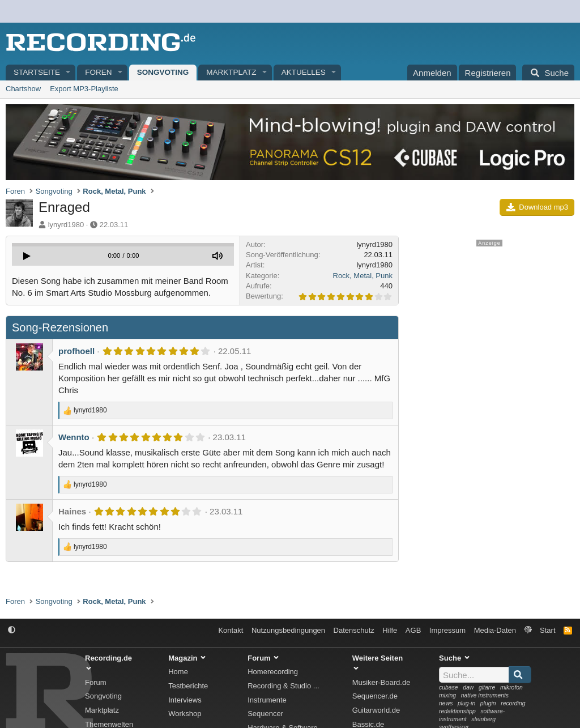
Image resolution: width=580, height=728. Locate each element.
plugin (488, 703)
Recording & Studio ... (283, 686)
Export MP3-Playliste (84, 89)
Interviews (185, 700)
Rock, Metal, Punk (363, 276)
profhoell (76, 351)
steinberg (483, 719)
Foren (98, 72)
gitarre (487, 687)
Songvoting (163, 72)
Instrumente (267, 700)
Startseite (37, 72)
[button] (69, 73)
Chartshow (23, 89)
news (446, 703)
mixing (447, 695)
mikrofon (511, 687)
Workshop (185, 714)
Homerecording (273, 672)
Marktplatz (231, 72)
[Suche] (548, 73)
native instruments (485, 695)
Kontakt (231, 630)
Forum (96, 682)
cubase (449, 687)
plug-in (466, 703)
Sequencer (265, 714)
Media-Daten (495, 630)
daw (468, 687)
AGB (413, 630)
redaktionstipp (457, 711)
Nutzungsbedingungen (288, 630)
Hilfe (390, 630)
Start (547, 630)
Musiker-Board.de (381, 682)
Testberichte (188, 686)
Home (178, 672)
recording (513, 703)
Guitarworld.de (376, 710)
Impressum (447, 630)
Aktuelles (304, 72)
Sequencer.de (375, 696)
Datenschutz (354, 630)
